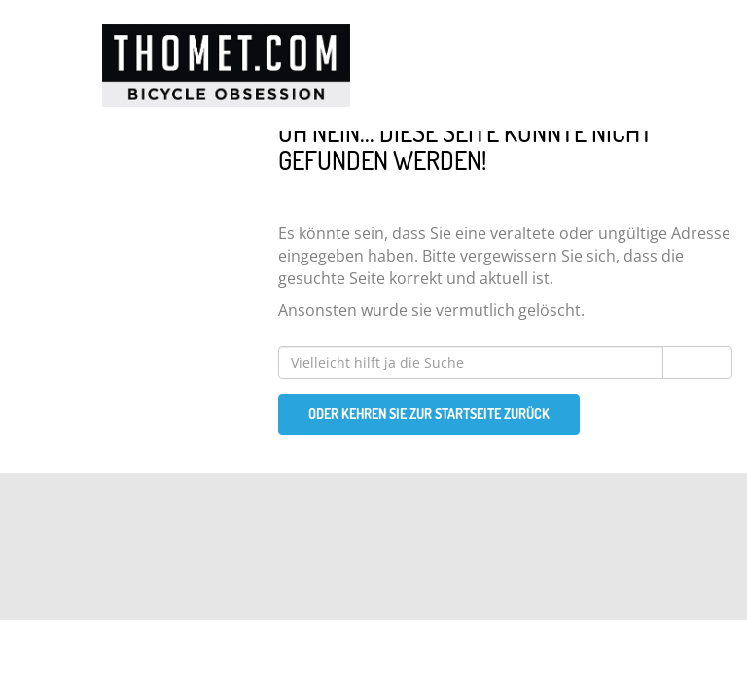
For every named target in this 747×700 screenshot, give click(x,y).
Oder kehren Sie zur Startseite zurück (429, 414)
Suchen (697, 362)
